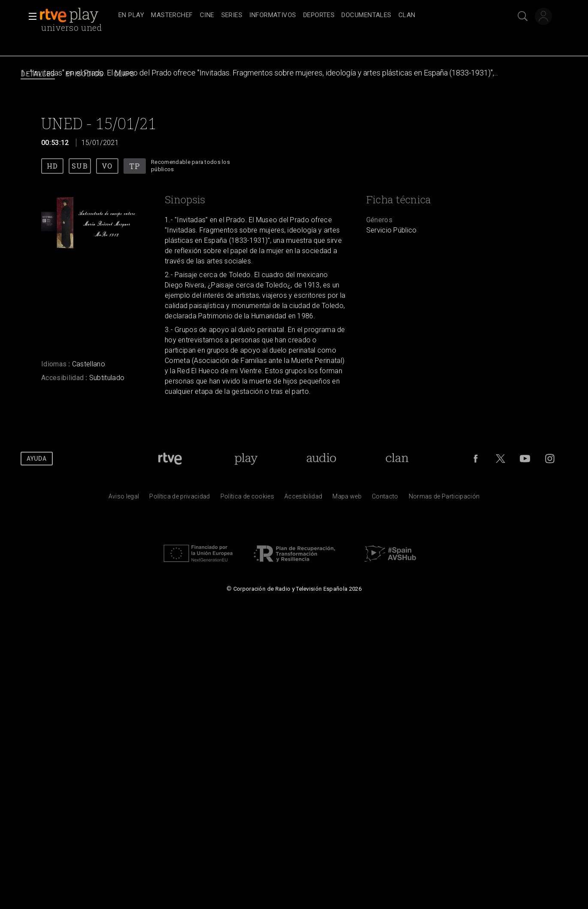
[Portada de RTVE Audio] (321, 459)
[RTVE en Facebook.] (476, 459)
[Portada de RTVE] (170, 459)
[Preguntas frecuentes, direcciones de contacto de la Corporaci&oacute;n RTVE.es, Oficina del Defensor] (385, 498)
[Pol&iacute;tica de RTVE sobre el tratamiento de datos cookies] (247, 498)
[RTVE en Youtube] (525, 459)
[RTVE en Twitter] (501, 459)
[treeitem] (131, 16)
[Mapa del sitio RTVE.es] (347, 498)
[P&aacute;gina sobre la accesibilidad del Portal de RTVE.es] (303, 498)
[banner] (77, 15)
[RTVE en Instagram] (550, 459)
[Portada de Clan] (397, 459)
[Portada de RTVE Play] (246, 459)
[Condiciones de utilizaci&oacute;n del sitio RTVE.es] (124, 498)
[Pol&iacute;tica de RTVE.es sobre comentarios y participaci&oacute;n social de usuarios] (444, 498)
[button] (30, 16)
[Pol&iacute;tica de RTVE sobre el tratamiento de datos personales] (179, 498)
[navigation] (303, 15)
